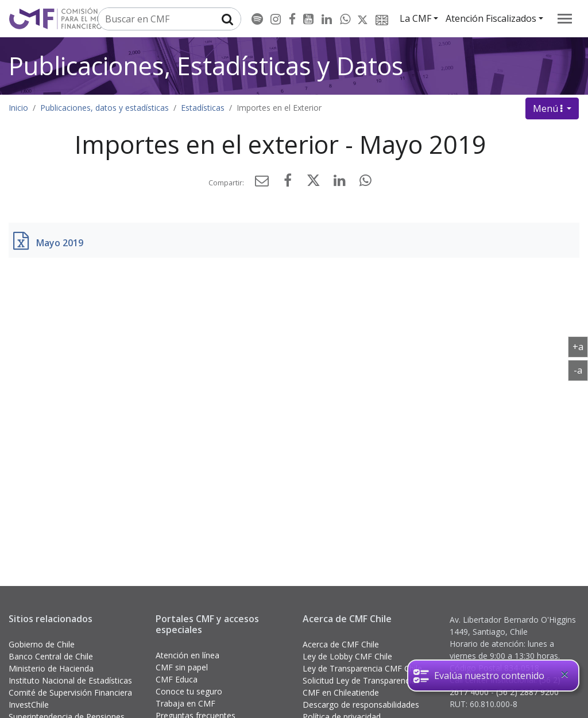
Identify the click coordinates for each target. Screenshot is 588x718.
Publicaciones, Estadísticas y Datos (206, 66)
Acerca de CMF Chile (341, 644)
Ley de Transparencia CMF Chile (362, 668)
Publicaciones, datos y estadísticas (105, 108)
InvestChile (29, 705)
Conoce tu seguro (189, 691)
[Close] (564, 674)
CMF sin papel (182, 667)
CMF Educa (177, 679)
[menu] (565, 19)
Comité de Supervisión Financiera (70, 692)
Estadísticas (203, 108)
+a (580, 346)
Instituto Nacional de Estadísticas (70, 680)
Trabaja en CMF (185, 703)
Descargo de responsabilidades (361, 705)
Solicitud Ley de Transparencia (359, 680)
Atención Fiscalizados (491, 18)
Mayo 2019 (60, 243)
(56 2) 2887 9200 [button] (527, 692)
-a (581, 370)
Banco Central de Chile (51, 656)
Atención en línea (187, 655)
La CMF (415, 18)
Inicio (18, 108)
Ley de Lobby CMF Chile (347, 656)
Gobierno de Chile (42, 644)
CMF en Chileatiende (341, 692)
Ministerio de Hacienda (51, 668)
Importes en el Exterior (279, 108)
